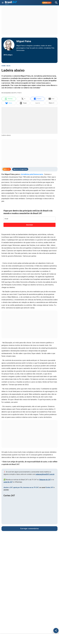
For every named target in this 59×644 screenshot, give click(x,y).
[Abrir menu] (3, 3)
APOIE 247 (47, 3)
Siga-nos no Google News (20, 169)
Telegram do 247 (45, 480)
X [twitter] (23, 99)
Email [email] (51, 99)
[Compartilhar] (56, 631)
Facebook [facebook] (38, 99)
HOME (3, 66)
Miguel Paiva (24, 41)
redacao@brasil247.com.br (45, 474)
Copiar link (38, 103)
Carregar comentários (29, 529)
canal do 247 (8, 482)
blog (9, 66)
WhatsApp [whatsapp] (9, 99)
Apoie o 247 (7, 169)
